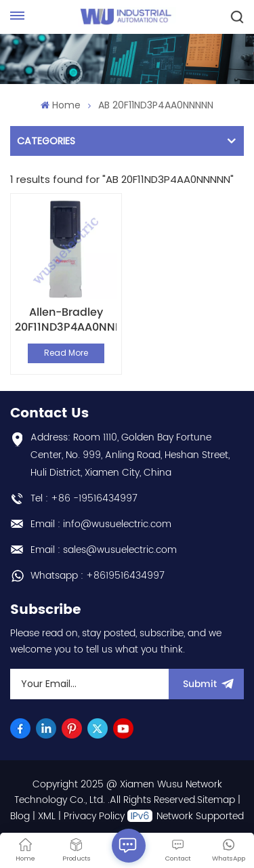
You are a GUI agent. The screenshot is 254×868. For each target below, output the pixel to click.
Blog (20, 816)
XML (47, 816)
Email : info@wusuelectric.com (101, 524)
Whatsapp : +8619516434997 (98, 576)
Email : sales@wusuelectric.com (104, 550)
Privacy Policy (94, 816)
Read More (66, 353)
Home (60, 105)
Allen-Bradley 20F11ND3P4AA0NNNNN (66, 320)
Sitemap (216, 800)
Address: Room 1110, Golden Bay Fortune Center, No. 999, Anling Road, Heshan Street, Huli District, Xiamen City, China (130, 455)
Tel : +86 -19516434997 (84, 498)
